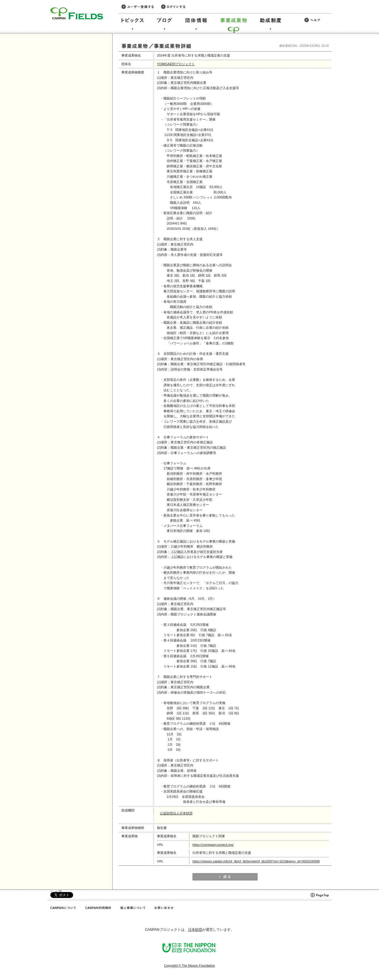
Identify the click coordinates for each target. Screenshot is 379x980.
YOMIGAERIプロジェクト (176, 64)
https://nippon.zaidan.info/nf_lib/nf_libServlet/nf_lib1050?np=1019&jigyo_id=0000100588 (256, 861)
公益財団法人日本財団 (176, 813)
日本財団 (195, 930)
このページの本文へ (17, 0)
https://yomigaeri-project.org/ (213, 845)
